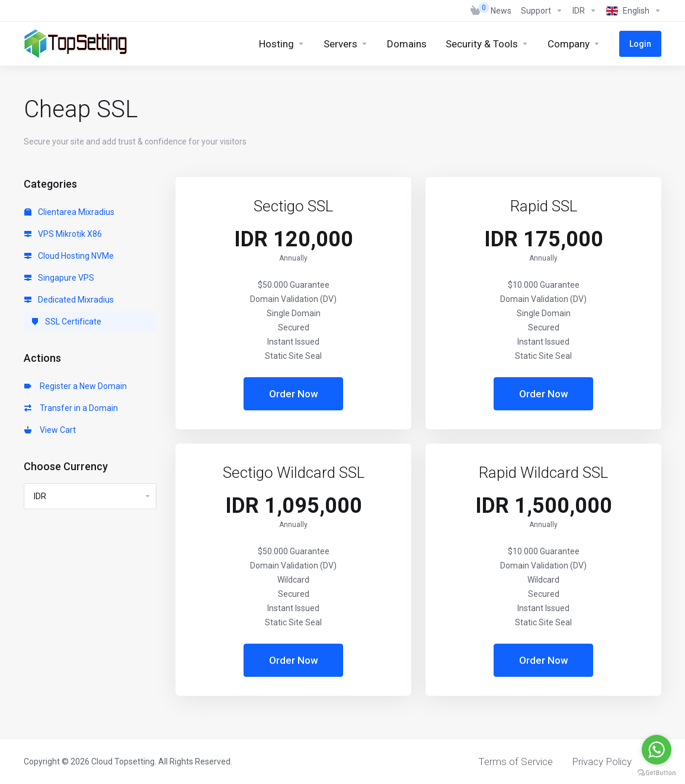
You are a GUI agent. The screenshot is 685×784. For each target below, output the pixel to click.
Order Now (294, 394)
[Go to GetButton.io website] (657, 772)
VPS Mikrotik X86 (63, 234)
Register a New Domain (76, 386)
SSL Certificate (66, 322)
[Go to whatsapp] (657, 750)
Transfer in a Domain (71, 408)
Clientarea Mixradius (69, 212)
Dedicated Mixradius (69, 300)
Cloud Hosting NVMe (69, 256)
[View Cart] (476, 11)
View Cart (50, 430)
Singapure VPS (59, 278)
